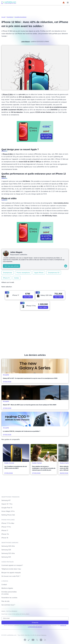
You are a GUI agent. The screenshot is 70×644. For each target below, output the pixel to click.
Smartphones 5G (54, 273)
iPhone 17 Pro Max (8, 523)
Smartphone (10, 17)
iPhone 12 (6, 278)
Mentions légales (7, 588)
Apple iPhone (39, 273)
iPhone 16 (5, 538)
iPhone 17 (5, 530)
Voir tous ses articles (11, 266)
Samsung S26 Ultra (8, 546)
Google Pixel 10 (7, 508)
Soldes (17, 278)
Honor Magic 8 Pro (8, 511)
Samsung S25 (6, 557)
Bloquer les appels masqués (11, 573)
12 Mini (10, 94)
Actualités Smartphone (20, 17)
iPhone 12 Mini (8, 154)
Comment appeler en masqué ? (12, 565)
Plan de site (5, 601)
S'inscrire (35, 623)
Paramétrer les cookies (9, 598)
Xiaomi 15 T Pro (7, 504)
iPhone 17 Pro (6, 527)
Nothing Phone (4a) (8, 515)
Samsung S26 (6, 550)
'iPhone (5, 94)
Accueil (3, 17)
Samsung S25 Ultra (8, 553)
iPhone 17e (5, 534)
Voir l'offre (28, 297)
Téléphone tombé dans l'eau (11, 569)
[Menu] (68, 3)
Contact (4, 585)
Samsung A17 (6, 500)
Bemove (44, 635)
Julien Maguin (26, 41)
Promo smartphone (23, 273)
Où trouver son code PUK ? (11, 576)
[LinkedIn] (66, 266)
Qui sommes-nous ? (8, 605)
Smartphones (8, 273)
